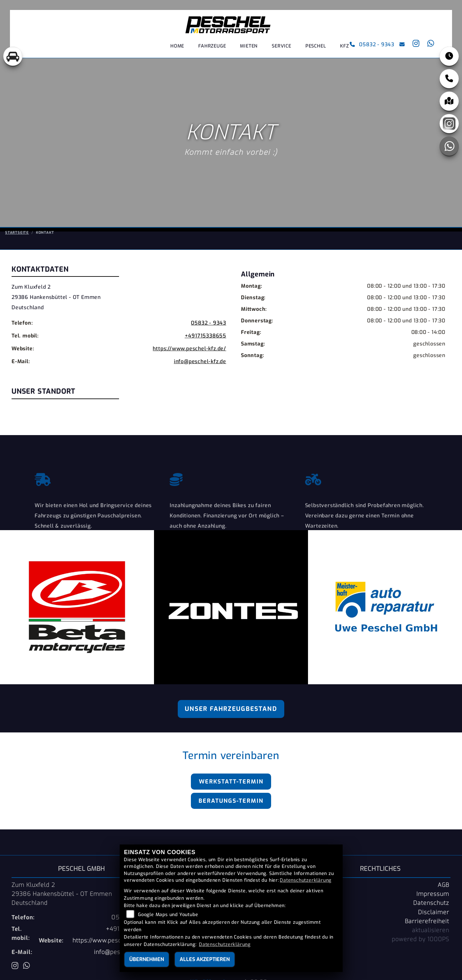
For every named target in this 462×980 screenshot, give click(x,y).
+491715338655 (205, 355)
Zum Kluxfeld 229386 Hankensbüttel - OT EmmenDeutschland (56, 316)
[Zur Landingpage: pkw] (13, 56)
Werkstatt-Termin (231, 782)
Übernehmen (147, 959)
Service (282, 46)
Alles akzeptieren (205, 959)
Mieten (249, 46)
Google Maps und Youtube (168, 915)
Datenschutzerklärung (306, 880)
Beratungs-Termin (231, 801)
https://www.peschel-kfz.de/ (189, 368)
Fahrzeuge (212, 46)
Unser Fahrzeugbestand (231, 709)
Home (177, 46)
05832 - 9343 (371, 45)
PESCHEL (316, 46)
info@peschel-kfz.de (200, 381)
